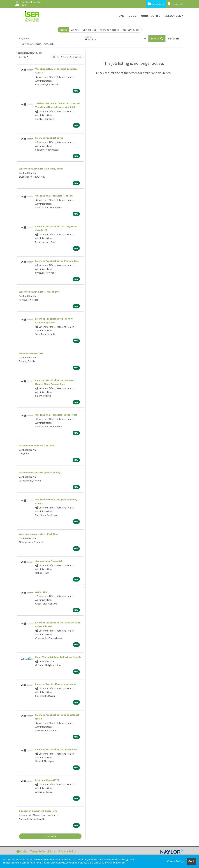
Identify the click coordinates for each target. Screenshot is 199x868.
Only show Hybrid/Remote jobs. (38, 44)
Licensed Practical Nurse (49, 138)
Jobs (132, 16)
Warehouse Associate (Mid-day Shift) (40, 472)
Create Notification (71, 57)
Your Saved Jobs (131, 30)
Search (63, 30)
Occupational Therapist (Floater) (54, 196)
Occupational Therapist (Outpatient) (56, 415)
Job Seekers (156, 4)
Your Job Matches (110, 30)
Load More (50, 836)
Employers (175, 4)
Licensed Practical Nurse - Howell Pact (57, 749)
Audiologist (42, 592)
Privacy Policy (67, 851)
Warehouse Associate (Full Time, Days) (41, 169)
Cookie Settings (176, 861)
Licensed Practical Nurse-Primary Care (57, 261)
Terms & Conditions (43, 851)
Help (22, 851)
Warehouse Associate (31, 353)
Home (121, 16)
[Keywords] (50, 39)
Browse (75, 30)
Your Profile (150, 16)
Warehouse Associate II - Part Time (39, 534)
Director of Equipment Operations (38, 811)
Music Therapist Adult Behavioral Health (58, 657)
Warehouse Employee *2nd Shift (37, 445)
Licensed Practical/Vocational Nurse (56, 684)
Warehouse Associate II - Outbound (39, 292)
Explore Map (89, 30)
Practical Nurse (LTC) (47, 780)
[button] (173, 39)
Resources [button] (173, 16)
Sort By (23, 57)
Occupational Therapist (49, 561)
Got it (191, 861)
